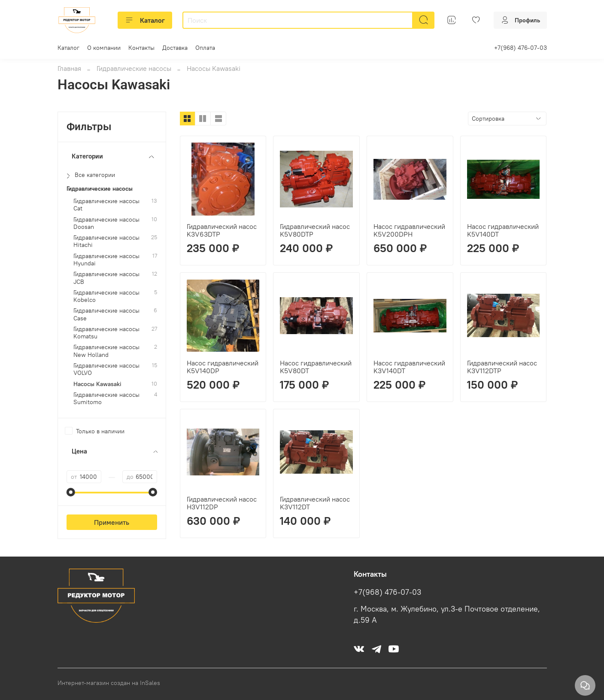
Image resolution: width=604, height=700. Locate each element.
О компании (104, 48)
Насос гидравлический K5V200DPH (409, 230)
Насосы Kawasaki (97, 384)
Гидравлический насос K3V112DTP (502, 367)
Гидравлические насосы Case (106, 314)
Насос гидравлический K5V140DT (503, 230)
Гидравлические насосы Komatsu (106, 333)
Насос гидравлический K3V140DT (409, 367)
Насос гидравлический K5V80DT (316, 367)
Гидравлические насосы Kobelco (106, 296)
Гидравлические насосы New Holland (106, 351)
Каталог (145, 20)
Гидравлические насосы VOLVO (106, 369)
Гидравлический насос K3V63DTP (222, 230)
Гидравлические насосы (134, 68)
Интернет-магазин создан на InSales (109, 683)
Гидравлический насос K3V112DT (315, 503)
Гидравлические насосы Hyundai (106, 260)
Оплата (205, 48)
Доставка (175, 48)
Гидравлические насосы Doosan (106, 223)
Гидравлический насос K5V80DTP (315, 230)
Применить (112, 522)
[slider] (71, 492)
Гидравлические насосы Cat (106, 205)
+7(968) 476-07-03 (521, 48)
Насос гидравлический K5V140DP (223, 367)
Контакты (141, 48)
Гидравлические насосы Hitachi (106, 241)
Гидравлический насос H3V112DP (222, 503)
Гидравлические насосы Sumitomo (106, 399)
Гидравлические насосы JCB (106, 278)
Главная (69, 68)
